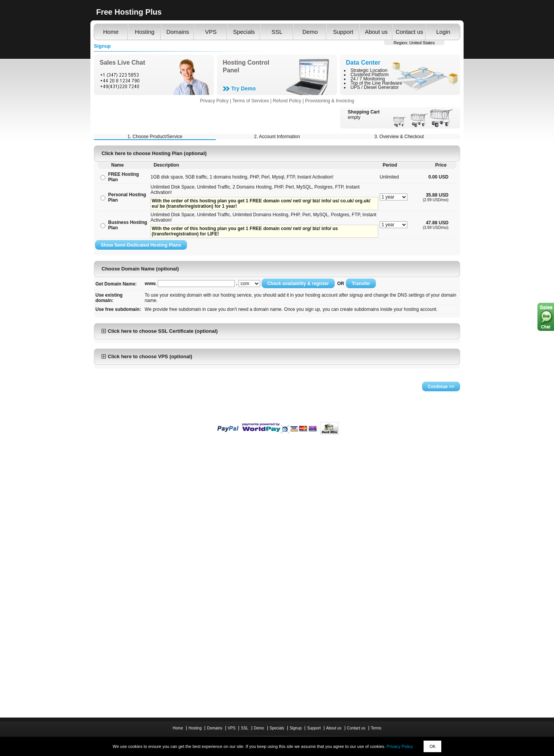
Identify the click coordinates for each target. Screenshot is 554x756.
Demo (310, 32)
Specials (244, 32)
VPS (211, 32)
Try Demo (244, 88)
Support (343, 32)
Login (443, 32)
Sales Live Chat (122, 63)
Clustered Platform (370, 75)
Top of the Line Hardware (376, 83)
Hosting (145, 32)
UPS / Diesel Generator (375, 87)
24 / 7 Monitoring (368, 79)
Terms (376, 728)
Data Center (363, 63)
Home (111, 32)
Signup (296, 728)
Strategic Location (369, 70)
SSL (277, 32)
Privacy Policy (400, 746)
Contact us (409, 32)
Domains (178, 32)
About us (376, 32)
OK (432, 746)
